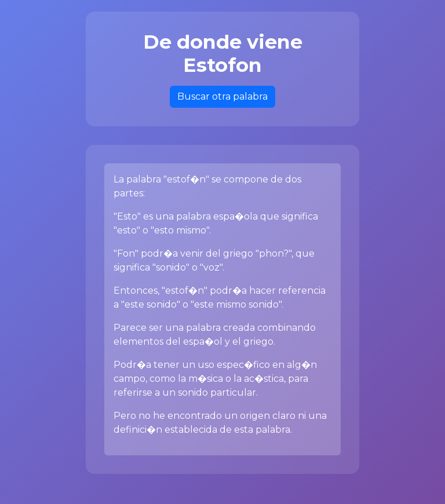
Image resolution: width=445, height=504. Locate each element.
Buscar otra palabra (222, 96)
